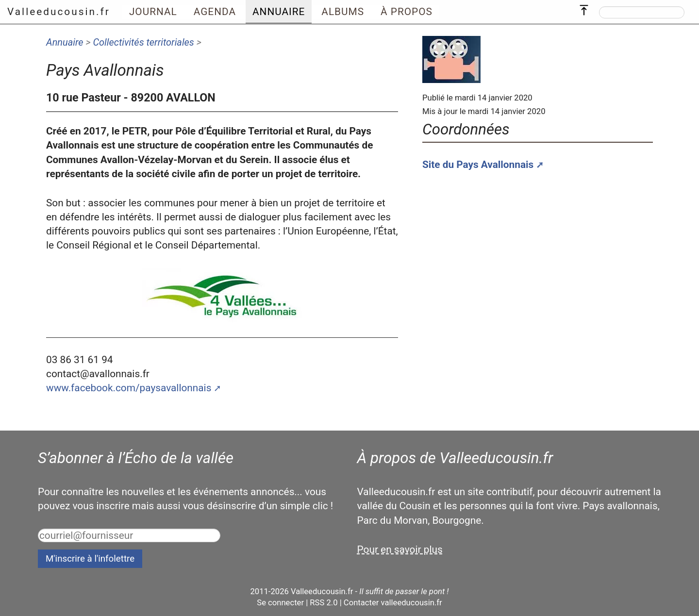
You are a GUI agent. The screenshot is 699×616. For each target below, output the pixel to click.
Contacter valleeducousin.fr (393, 603)
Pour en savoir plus (400, 549)
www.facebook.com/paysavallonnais (129, 388)
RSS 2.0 (324, 603)
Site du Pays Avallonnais (478, 165)
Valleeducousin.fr (59, 12)
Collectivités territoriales (143, 42)
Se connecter (280, 603)
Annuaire (65, 42)
